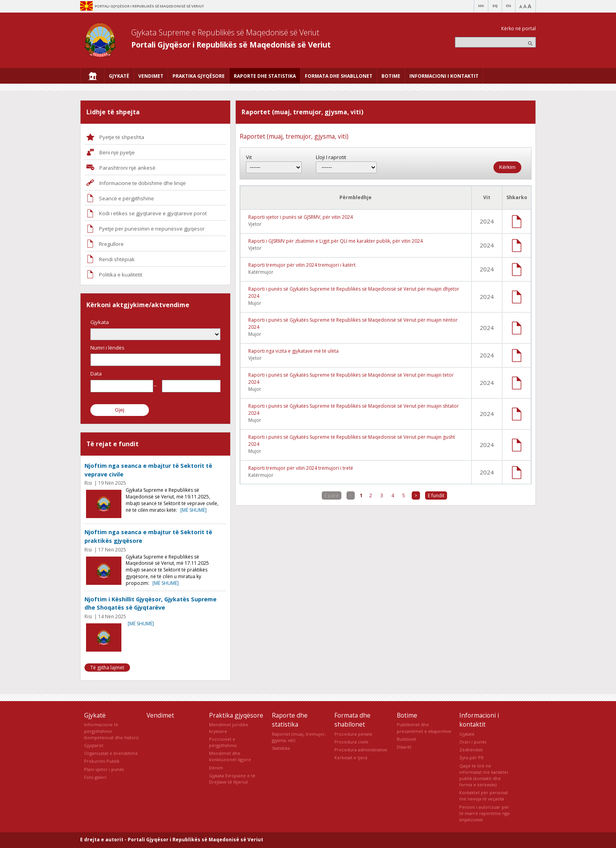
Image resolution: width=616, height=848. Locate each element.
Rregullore (111, 244)
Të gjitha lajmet (107, 668)
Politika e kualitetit (121, 275)
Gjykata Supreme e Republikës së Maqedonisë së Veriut (225, 32)
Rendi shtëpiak (117, 259)
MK (481, 6)
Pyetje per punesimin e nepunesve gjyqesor (152, 229)
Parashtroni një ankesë (127, 168)
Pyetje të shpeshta (122, 137)
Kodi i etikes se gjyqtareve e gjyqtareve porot (153, 213)
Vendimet (160, 715)
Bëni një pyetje (117, 152)
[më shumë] (193, 510)
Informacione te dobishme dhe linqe (143, 183)
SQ (495, 6)
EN (509, 6)
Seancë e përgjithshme (126, 198)
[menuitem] (92, 76)
